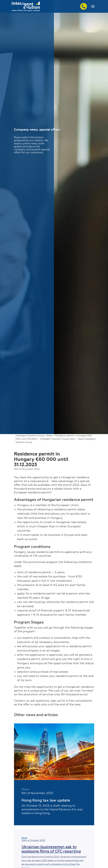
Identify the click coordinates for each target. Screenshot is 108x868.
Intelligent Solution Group (30, 436)
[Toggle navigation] (93, 6)
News (50, 436)
